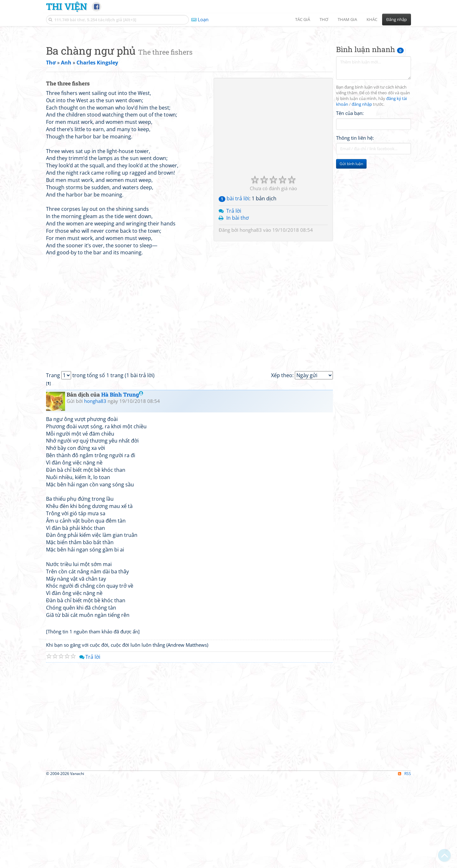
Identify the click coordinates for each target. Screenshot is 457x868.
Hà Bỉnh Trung (122, 483)
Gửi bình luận (351, 253)
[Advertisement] (228, 75)
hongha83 (251, 319)
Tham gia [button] (347, 19)
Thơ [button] (324, 19)
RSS (404, 862)
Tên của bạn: (350, 202)
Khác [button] (372, 19)
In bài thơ (238, 307)
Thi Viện (66, 6)
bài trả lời (234, 287)
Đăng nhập (397, 19)
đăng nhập (362, 193)
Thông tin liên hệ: (355, 227)
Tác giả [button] (303, 19)
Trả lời (234, 300)
